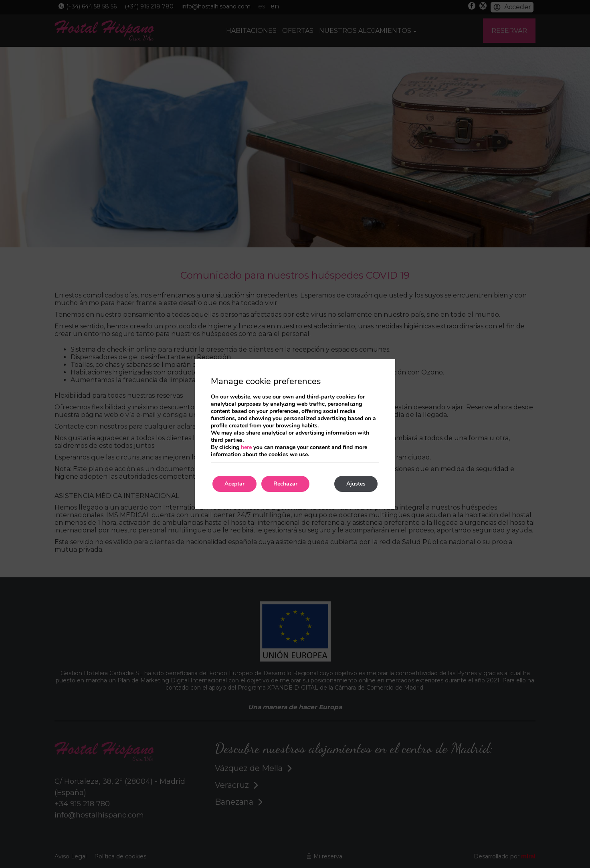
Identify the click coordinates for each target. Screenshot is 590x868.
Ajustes (356, 484)
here (246, 447)
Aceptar (234, 484)
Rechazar (285, 484)
